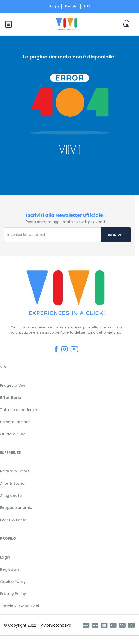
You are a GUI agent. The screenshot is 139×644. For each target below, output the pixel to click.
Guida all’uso (13, 434)
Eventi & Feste (13, 520)
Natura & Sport (15, 471)
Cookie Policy (13, 582)
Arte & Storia (12, 483)
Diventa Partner (15, 422)
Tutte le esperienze (18, 410)
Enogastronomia (16, 508)
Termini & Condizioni (19, 606)
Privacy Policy (13, 594)
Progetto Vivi (12, 385)
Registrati (73, 6)
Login (54, 6)
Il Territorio (11, 398)
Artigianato (11, 496)
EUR (89, 6)
